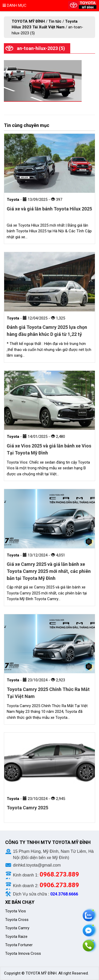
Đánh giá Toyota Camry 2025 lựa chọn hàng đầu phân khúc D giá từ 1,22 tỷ (47, 331)
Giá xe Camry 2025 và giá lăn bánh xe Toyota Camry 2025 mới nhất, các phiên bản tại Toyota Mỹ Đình (49, 571)
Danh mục (15, 5)
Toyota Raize (16, 937)
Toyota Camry (17, 928)
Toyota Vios (16, 911)
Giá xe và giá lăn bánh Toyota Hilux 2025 (49, 209)
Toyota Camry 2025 (27, 808)
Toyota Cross (17, 920)
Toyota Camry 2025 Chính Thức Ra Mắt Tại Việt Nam (48, 693)
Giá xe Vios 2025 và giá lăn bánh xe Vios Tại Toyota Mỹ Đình (49, 449)
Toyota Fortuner (19, 945)
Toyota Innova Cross (24, 953)
